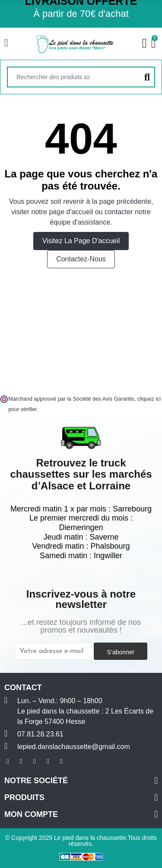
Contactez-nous (81, 259)
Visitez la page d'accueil (81, 241)
